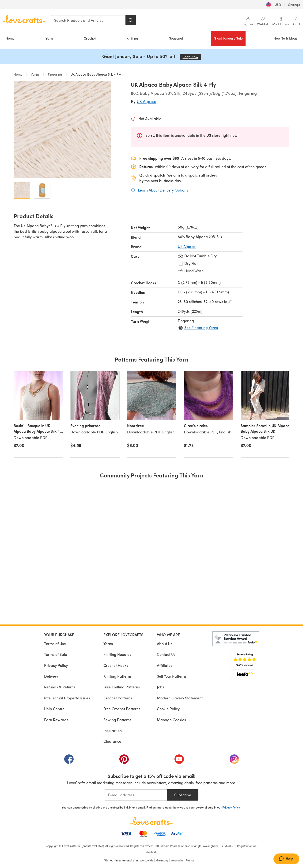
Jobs (161, 687)
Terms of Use (55, 644)
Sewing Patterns (117, 720)
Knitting (132, 38)
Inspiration (113, 730)
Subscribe (183, 795)
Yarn (49, 38)
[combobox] (88, 20)
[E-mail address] (136, 795)
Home (10, 38)
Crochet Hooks (116, 665)
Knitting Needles (117, 654)
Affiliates (165, 665)
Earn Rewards (56, 720)
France (190, 860)
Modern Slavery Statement (180, 698)
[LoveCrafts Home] (151, 821)
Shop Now (192, 57)
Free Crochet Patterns (122, 709)
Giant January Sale (228, 38)
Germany (162, 860)
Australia (177, 860)
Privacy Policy (56, 665)
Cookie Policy (168, 709)
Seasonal (176, 38)
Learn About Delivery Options (163, 190)
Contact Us (166, 654)
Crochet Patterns (118, 698)
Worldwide (147, 860)
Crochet (90, 38)
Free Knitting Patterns (122, 687)
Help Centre (54, 709)
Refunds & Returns (60, 687)
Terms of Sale (56, 654)
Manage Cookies (171, 720)
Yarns (35, 74)
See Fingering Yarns (201, 327)
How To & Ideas (286, 38)
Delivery (51, 676)
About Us (165, 644)
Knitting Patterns (117, 676)
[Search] (131, 20)
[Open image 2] (42, 190)
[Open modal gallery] (62, 129)
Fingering (55, 74)
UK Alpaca (147, 101)
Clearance (112, 741)
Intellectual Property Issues (67, 698)
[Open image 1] (22, 190)
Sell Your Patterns (172, 676)
